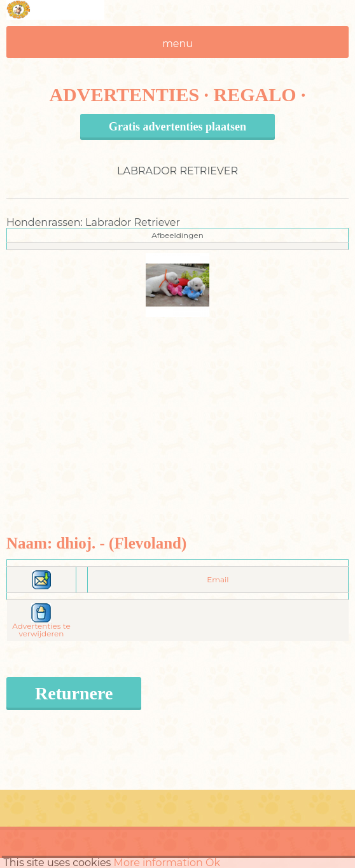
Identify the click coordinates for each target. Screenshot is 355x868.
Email (218, 579)
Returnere (74, 693)
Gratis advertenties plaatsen (177, 127)
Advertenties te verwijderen (41, 623)
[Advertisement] (178, 406)
